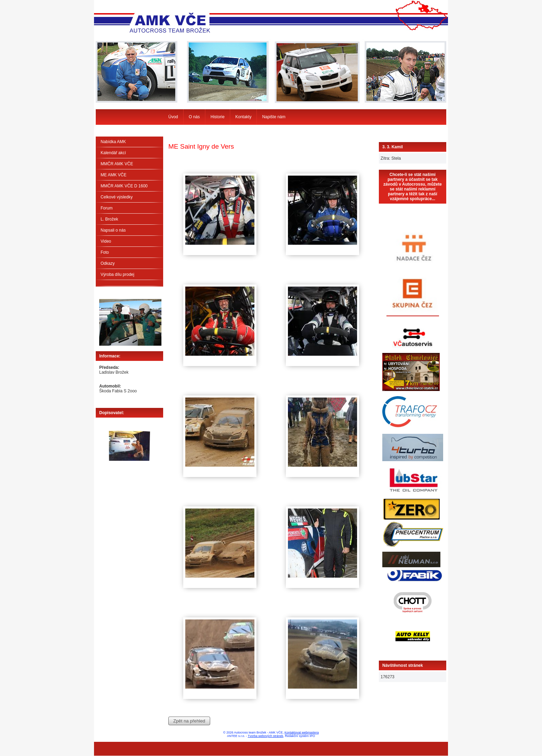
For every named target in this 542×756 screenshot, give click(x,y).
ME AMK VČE (114, 175)
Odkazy (108, 263)
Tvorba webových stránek (266, 736)
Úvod (173, 117)
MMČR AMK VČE (117, 164)
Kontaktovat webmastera (302, 732)
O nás (194, 117)
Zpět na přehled (189, 721)
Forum (107, 208)
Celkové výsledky (117, 197)
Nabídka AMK (113, 142)
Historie (218, 117)
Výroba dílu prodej (117, 274)
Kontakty (244, 117)
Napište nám (274, 117)
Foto (105, 252)
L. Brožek (109, 219)
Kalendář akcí (113, 153)
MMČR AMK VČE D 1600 (124, 186)
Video (106, 241)
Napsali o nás (113, 230)
